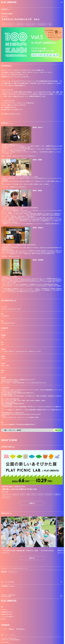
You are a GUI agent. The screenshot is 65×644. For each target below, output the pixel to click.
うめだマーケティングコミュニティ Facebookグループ (24, 156)
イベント (10, 568)
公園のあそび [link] (58, 494)
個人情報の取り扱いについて (7, 612)
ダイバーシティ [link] (49, 494)
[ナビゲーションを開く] (62, 2)
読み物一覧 (32, 558)
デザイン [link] (23, 494)
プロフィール (12, 430)
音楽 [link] (28, 494)
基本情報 (19, 430)
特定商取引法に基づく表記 (7, 614)
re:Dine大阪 (9, 156)
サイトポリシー (4, 610)
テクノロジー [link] (41, 494)
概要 (5, 430)
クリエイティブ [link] (16, 494)
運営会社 (3, 619)
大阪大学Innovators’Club (14, 256)
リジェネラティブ (42, 24)
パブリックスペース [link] (7, 497)
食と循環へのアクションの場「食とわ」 (18, 187)
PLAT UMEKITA (4, 568)
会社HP (3, 156)
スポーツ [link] (34, 494)
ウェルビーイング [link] (6, 494)
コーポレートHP (5, 187)
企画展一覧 (32, 503)
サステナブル (20, 24)
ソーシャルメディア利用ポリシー (8, 617)
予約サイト (58, 430)
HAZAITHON (4, 256)
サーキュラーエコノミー (8, 24)
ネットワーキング (31, 24)
